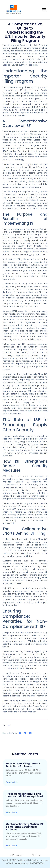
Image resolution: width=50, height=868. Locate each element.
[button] (44, 10)
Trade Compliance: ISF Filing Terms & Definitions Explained (24, 795)
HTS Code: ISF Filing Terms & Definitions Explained (23, 765)
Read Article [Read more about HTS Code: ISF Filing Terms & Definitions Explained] (12, 782)
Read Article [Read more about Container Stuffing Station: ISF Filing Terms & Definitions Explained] (12, 845)
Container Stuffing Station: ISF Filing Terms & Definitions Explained (25, 827)
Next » (36, 855)
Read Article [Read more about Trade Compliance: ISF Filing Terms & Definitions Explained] (12, 812)
